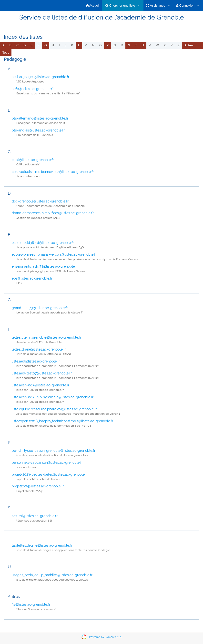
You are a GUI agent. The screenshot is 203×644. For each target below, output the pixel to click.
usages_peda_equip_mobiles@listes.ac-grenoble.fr (52, 575)
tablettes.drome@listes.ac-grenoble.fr (42, 545)
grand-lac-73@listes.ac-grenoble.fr (40, 308)
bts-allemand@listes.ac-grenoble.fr (40, 118)
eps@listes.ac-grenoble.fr (32, 278)
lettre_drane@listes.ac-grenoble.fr (39, 349)
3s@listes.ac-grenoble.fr (31, 604)
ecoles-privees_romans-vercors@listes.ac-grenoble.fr (54, 254)
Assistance (156, 5)
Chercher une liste (120, 5)
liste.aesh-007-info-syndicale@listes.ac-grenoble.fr (53, 397)
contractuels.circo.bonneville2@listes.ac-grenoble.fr (53, 172)
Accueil (93, 5)
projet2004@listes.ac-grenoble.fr (38, 486)
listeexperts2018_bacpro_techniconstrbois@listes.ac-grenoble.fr (62, 421)
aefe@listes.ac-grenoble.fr (33, 89)
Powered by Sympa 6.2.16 (105, 637)
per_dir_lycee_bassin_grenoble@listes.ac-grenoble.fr (54, 451)
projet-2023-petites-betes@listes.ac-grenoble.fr (50, 474)
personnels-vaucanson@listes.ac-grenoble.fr (47, 463)
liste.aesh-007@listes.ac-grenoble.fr (41, 385)
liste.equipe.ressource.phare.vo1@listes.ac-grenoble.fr (54, 409)
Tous (6, 53)
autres (189, 45)
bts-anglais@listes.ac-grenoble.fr (38, 130)
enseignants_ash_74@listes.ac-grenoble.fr (45, 266)
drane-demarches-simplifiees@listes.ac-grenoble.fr (53, 213)
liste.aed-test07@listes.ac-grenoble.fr (42, 373)
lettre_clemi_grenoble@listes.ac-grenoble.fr (46, 337)
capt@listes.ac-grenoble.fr (33, 160)
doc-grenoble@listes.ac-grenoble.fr (40, 201)
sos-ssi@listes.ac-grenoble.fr (35, 516)
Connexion (185, 5)
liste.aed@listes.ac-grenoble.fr (36, 361)
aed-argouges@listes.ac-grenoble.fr (41, 77)
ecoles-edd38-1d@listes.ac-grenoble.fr (43, 243)
